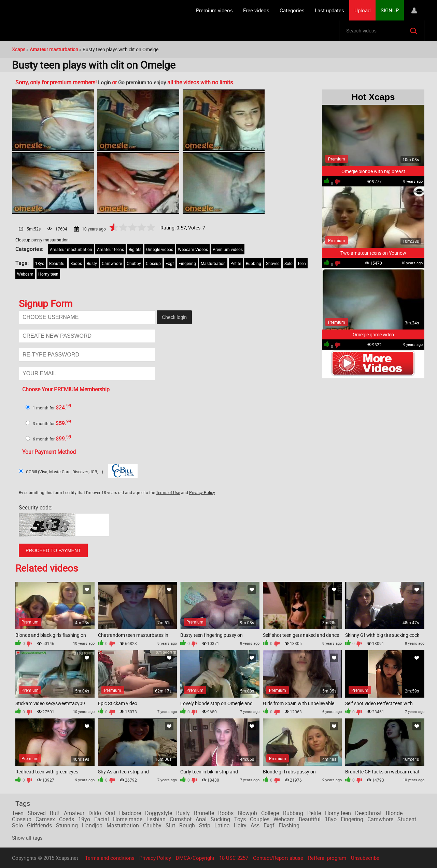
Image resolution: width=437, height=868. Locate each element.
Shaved (273, 263)
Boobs (76, 263)
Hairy (240, 825)
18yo (40, 263)
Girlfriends (39, 825)
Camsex (45, 819)
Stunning (67, 825)
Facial (102, 819)
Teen (302, 263)
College (270, 813)
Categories (292, 10)
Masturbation (213, 263)
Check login (174, 317)
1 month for (52, 408)
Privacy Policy (202, 492)
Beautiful (57, 263)
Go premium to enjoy (142, 82)
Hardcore (130, 813)
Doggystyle (159, 813)
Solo (288, 263)
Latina (222, 825)
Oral (110, 813)
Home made (128, 819)
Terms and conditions (110, 858)
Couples (260, 819)
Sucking (220, 819)
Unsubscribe (365, 858)
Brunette (204, 813)
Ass (255, 825)
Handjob (92, 825)
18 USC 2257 (234, 858)
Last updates (329, 10)
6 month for (52, 439)
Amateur (74, 813)
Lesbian (156, 819)
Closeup (153, 263)
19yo (84, 819)
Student (407, 819)
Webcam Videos (193, 249)
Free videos (256, 10)
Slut (170, 825)
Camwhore (112, 263)
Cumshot (181, 819)
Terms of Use (168, 492)
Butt (55, 813)
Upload (362, 10)
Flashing (289, 825)
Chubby (134, 263)
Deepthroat (368, 813)
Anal (201, 819)
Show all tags (27, 838)
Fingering (187, 263)
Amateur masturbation (71, 249)
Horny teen (48, 274)
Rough (187, 825)
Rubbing (253, 263)
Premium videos (214, 10)
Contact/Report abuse (278, 858)
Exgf (170, 263)
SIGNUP (390, 10)
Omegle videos (160, 249)
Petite (236, 263)
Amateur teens (110, 249)
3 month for (52, 423)
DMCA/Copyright (195, 858)
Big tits (135, 249)
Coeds (67, 819)
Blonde (394, 813)
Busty (92, 263)
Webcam (25, 274)
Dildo (95, 813)
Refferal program (327, 858)
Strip (205, 825)
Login (104, 82)
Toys (240, 819)
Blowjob (247, 813)
